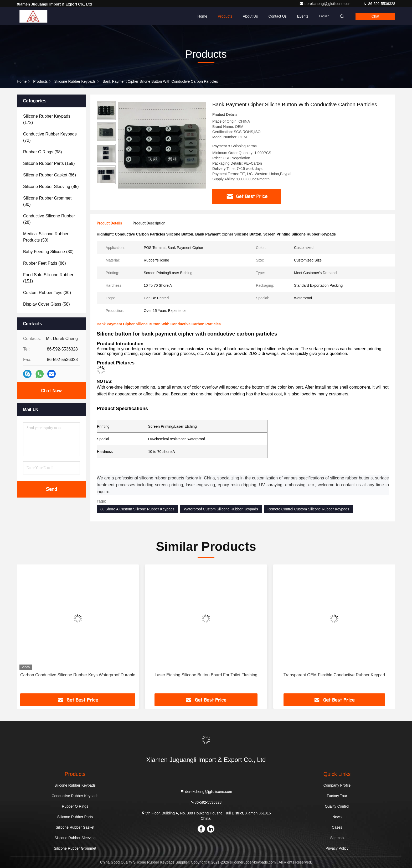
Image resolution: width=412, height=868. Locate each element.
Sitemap (337, 838)
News (337, 817)
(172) (47, 119)
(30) (48, 252)
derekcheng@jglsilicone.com (326, 4)
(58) (47, 304)
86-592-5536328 (379, 4)
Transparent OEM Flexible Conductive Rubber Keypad (334, 675)
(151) (48, 278)
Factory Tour (337, 796)
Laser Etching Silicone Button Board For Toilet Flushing (206, 675)
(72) (50, 137)
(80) (47, 201)
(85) (51, 187)
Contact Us (278, 16)
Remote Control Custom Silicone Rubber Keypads (308, 509)
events (303, 16)
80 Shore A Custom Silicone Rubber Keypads (137, 509)
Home (202, 16)
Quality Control (337, 806)
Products (225, 16)
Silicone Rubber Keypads (75, 81)
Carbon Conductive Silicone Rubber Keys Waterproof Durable (78, 675)
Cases (337, 827)
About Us (250, 16)
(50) (46, 237)
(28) (49, 219)
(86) (50, 175)
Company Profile (337, 785)
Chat (375, 16)
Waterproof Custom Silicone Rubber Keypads (221, 509)
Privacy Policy (337, 848)
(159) (49, 163)
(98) (43, 152)
